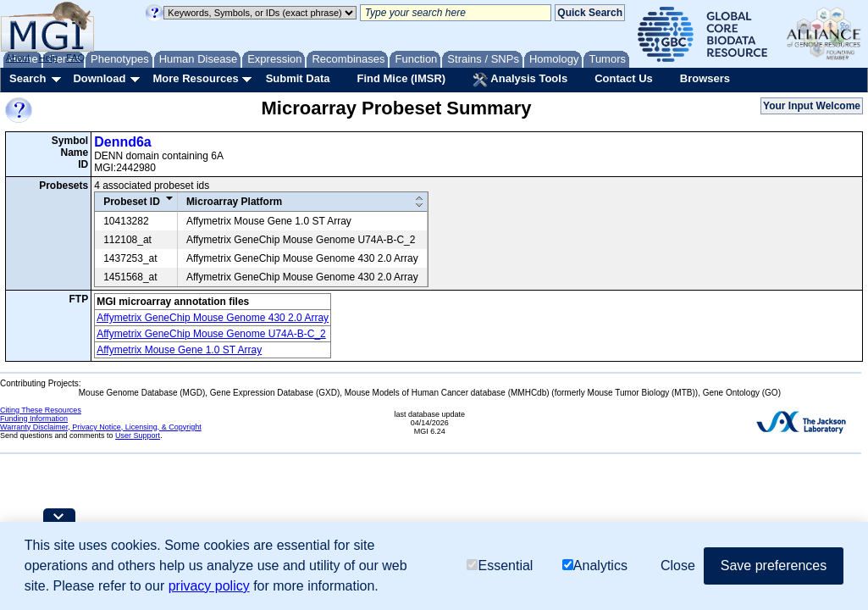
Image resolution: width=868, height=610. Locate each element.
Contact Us (624, 78)
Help (48, 58)
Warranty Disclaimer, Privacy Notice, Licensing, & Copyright (101, 427)
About (18, 58)
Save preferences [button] (774, 566)
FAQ (75, 58)
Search (28, 78)
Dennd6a (123, 142)
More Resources (195, 78)
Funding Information (34, 419)
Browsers (705, 78)
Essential (500, 566)
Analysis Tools (520, 80)
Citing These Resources (41, 410)
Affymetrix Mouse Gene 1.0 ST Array (179, 350)
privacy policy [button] (209, 586)
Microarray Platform (234, 202)
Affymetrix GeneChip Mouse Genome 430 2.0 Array (213, 318)
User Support (138, 435)
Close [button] (678, 566)
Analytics (595, 566)
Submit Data (298, 78)
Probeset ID (132, 202)
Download (99, 78)
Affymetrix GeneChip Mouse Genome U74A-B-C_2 (211, 334)
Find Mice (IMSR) (401, 78)
